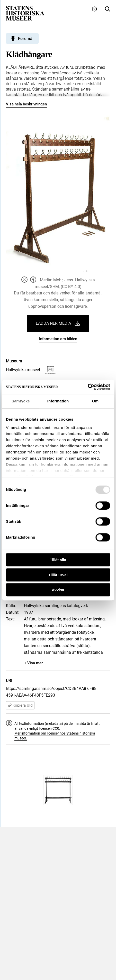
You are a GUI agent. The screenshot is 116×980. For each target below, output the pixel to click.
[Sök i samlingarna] (108, 9)
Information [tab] (58, 401)
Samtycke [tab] (21, 401)
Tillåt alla (58, 560)
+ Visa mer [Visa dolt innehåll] (33, 663)
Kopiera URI (20, 705)
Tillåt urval (58, 575)
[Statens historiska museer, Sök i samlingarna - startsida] (25, 13)
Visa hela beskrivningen (26, 104)
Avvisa (58, 590)
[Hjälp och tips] (94, 9)
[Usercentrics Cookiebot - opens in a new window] (88, 387)
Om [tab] (95, 401)
